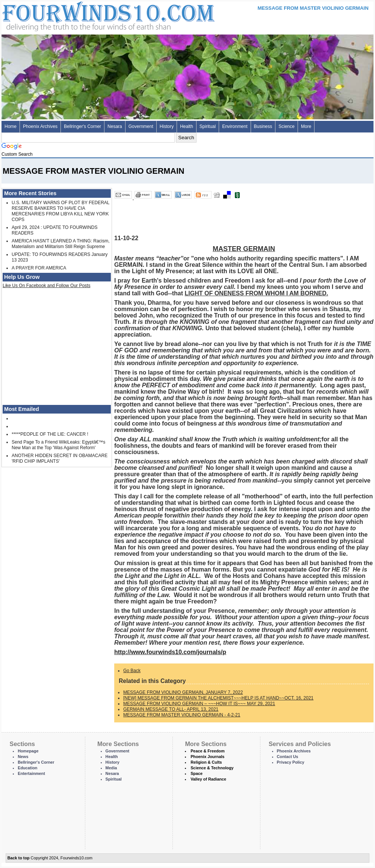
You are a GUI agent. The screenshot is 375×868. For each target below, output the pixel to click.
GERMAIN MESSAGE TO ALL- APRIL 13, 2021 (171, 709)
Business (263, 126)
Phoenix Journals (207, 757)
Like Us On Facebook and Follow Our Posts (46, 286)
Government (141, 126)
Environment (235, 126)
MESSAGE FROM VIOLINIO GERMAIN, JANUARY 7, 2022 (183, 692)
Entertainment (31, 773)
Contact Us (288, 757)
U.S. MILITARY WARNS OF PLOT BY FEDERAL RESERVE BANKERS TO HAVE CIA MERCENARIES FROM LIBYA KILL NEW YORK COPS (60, 211)
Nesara (115, 126)
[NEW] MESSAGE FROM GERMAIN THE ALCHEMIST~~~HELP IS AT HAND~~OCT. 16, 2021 (218, 698)
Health (187, 126)
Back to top (19, 858)
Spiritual (208, 126)
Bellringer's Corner (82, 126)
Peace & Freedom (208, 751)
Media (111, 768)
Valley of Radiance (208, 779)
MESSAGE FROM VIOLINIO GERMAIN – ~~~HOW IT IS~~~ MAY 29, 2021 (199, 704)
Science (287, 126)
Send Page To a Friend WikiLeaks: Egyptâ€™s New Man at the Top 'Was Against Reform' (58, 445)
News (23, 757)
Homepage (28, 751)
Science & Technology (212, 768)
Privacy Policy (291, 762)
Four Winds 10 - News (77, 15)
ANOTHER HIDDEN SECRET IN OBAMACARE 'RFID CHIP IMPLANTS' (60, 458)
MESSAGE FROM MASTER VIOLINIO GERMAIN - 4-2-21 (182, 715)
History (167, 126)
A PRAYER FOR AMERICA (39, 268)
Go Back (132, 671)
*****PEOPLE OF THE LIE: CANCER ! (50, 434)
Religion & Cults (206, 762)
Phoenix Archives (40, 126)
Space (197, 773)
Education (27, 768)
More (306, 126)
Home (11, 126)
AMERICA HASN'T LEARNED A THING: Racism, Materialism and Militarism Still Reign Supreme (61, 244)
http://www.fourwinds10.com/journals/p (170, 652)
